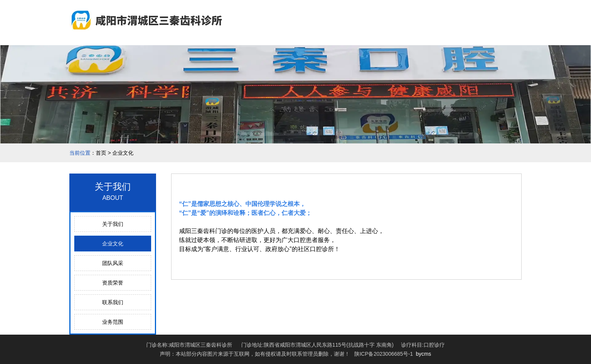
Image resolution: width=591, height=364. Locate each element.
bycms (423, 354)
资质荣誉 (113, 283)
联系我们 (113, 302)
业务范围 (113, 322)
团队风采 (113, 263)
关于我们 (113, 224)
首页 (101, 153)
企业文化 (113, 244)
